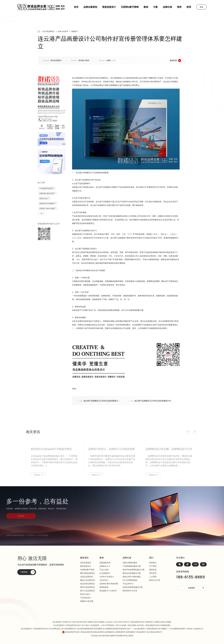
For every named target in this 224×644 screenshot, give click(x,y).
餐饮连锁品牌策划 (87, 573)
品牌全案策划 (90, 7)
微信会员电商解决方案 (132, 573)
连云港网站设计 (55, 629)
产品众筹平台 (128, 584)
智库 (179, 7)
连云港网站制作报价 (178, 629)
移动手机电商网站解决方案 (134, 570)
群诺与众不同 (155, 580)
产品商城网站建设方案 (132, 566)
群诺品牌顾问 (56, 60)
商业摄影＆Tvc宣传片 (108, 591)
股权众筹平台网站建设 (132, 577)
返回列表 (175, 61)
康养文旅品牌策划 (87, 587)
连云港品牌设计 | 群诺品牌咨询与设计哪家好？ (152, 629)
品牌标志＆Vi (105, 566)
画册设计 (75, 33)
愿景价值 (153, 570)
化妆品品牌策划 (87, 577)
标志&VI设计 (85, 594)
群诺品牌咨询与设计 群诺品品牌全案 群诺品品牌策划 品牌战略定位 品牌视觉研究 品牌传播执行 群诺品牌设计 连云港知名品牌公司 (114, 632)
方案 (155, 7)
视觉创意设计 (109, 7)
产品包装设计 (86, 598)
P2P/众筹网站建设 (130, 580)
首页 (76, 7)
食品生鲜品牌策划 (87, 584)
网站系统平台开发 (130, 591)
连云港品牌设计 (49, 33)
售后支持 (153, 573)
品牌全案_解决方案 (47, 193)
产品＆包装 (104, 570)
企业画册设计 (105, 573)
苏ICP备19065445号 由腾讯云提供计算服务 (89, 622)
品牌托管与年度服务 (48, 203)
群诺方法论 (44, 198)
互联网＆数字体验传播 (109, 584)
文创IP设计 (104, 580)
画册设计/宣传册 (87, 601)
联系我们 (153, 563)
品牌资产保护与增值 (48, 208)
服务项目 (84, 558)
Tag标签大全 (199, 629)
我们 (151, 558)
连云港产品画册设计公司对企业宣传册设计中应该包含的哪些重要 (99, 401)
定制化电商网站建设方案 (133, 587)
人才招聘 (153, 577)
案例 (146, 7)
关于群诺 (153, 566)
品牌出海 (167, 7)
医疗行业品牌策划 (87, 591)
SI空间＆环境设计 (107, 577)
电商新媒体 (104, 587)
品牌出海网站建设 (130, 563)
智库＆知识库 (63, 33)
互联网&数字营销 (130, 7)
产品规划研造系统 (47, 188)
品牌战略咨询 (105, 563)
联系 (189, 7)
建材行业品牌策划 (87, 580)
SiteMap (190, 629)
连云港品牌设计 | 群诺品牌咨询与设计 (67, 625)
